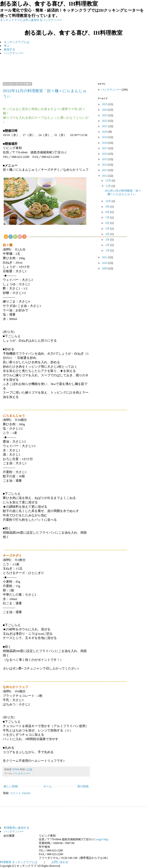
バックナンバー (52, 20)
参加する (37, 20)
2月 (108, 245)
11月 (108, 186)
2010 (105, 263)
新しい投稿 (11, 786)
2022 (105, 121)
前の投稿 (83, 786)
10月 (109, 201)
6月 (108, 223)
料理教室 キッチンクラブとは (19, 862)
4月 (108, 234)
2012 (105, 176)
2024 (105, 110)
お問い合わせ (60, 862)
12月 (109, 180)
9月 (108, 207)
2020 (105, 132)
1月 (108, 250)
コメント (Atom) (20, 793)
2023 (105, 115)
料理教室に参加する (17, 828)
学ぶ (28, 20)
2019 (105, 137)
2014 (105, 165)
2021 (105, 126)
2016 (105, 154)
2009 (105, 268)
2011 (105, 257)
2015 (105, 159)
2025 (105, 104)
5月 (108, 229)
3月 (108, 240)
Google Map (101, 839)
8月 (108, 212)
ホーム (48, 786)
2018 (105, 143)
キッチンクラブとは (13, 20)
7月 (108, 217)
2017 (105, 148)
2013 (105, 170)
